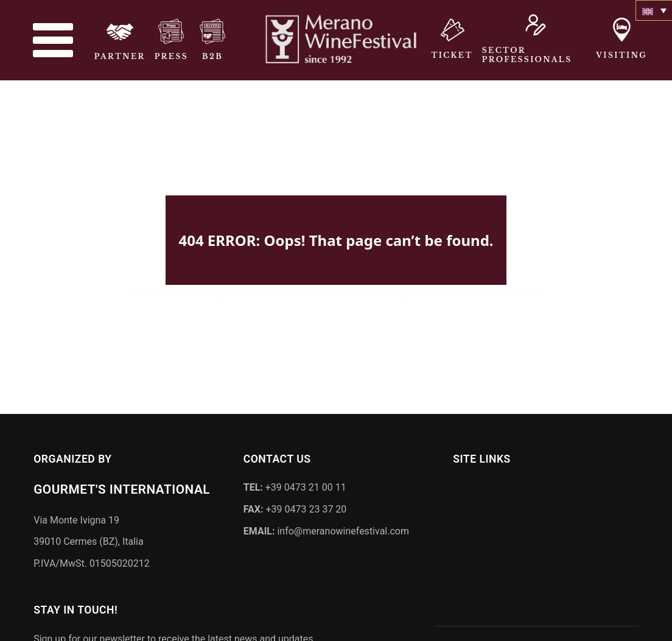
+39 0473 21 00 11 (295, 485)
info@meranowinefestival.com (326, 528)
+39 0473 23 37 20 (295, 507)
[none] (654, 10)
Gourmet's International (122, 487)
